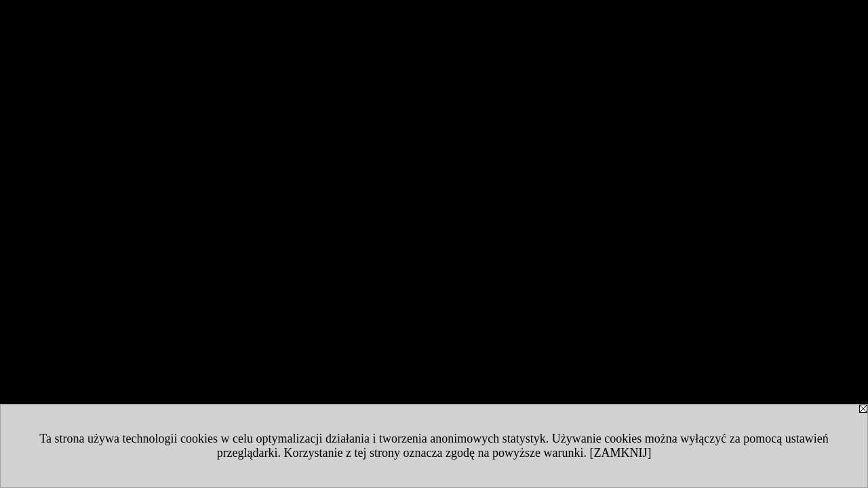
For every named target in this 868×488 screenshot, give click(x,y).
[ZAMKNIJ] (620, 453)
